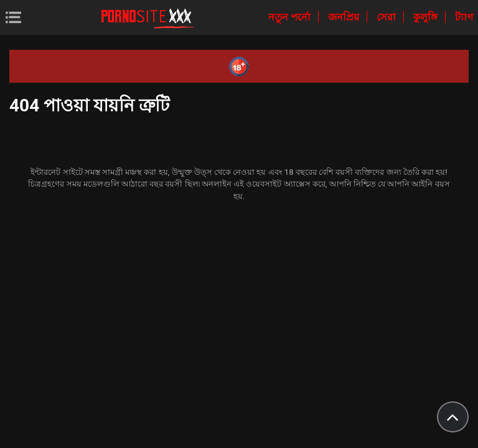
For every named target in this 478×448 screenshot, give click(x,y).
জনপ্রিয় (345, 17)
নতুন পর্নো (291, 17)
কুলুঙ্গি (427, 17)
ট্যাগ (464, 17)
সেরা (387, 17)
